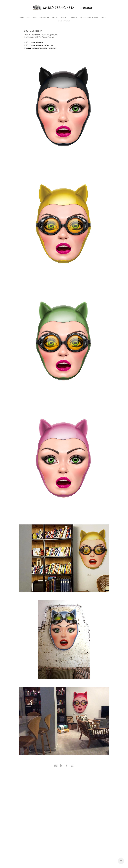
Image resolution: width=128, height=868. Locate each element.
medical (63, 17)
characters (44, 17)
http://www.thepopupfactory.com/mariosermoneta (39, 45)
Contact (67, 21)
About (60, 21)
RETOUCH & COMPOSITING (89, 17)
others (104, 17)
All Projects (24, 17)
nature (55, 17)
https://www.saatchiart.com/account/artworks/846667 (40, 48)
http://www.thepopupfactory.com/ (34, 42)
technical (73, 17)
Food (34, 17)
